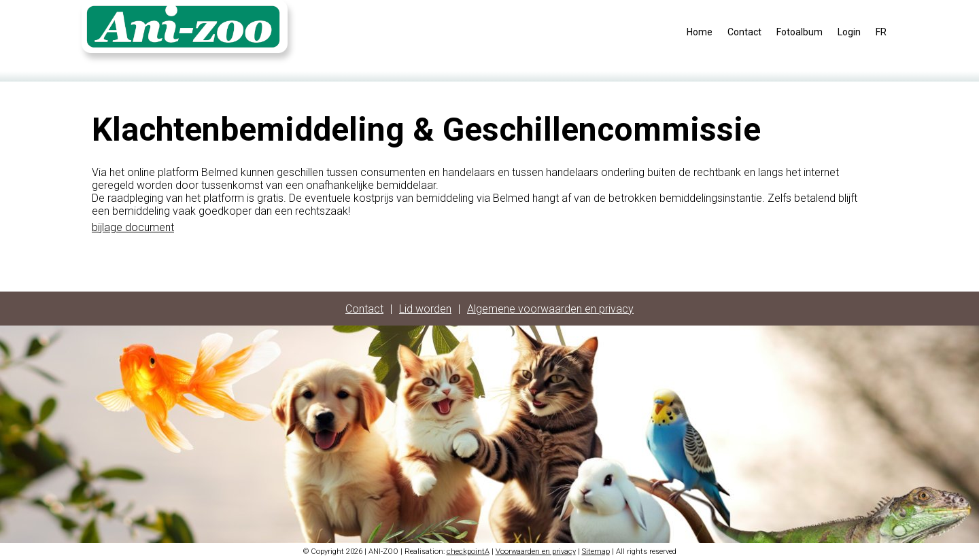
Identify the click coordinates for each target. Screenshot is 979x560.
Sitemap (596, 552)
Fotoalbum (800, 32)
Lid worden (425, 309)
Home (700, 32)
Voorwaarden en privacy (536, 552)
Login (849, 32)
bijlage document (133, 227)
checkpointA (468, 552)
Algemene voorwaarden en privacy (550, 309)
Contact (744, 32)
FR (881, 32)
